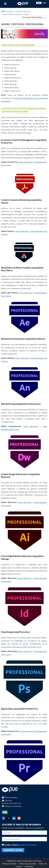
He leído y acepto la (19, 845)
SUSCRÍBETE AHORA (13, 850)
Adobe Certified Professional (13, 14)
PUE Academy (9, 11)
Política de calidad (9, 864)
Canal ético (29, 866)
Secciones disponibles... (34, 17)
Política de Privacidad (28, 845)
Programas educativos (23, 11)
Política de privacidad (28, 864)
